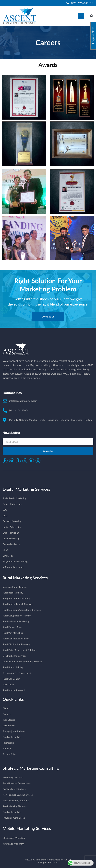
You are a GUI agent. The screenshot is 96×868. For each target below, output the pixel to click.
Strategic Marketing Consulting (31, 768)
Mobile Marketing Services (27, 828)
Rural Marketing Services (25, 578)
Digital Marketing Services (26, 489)
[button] (81, 16)
